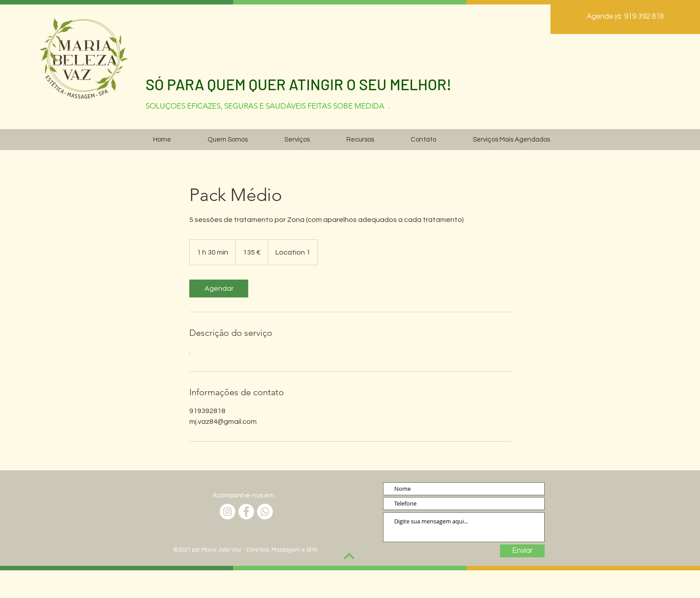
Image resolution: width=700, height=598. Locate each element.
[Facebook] (246, 512)
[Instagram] (227, 512)
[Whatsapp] (265, 512)
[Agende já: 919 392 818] (625, 17)
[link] (219, 289)
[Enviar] (522, 551)
